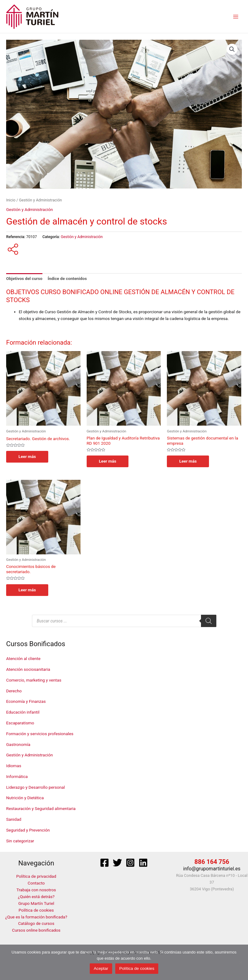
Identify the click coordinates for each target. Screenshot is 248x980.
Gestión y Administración (30, 755)
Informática (17, 776)
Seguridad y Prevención (28, 830)
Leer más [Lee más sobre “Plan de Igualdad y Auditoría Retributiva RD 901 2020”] (108, 461)
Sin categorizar (20, 841)
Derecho (14, 691)
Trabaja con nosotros (36, 890)
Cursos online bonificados (36, 930)
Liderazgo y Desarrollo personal (35, 787)
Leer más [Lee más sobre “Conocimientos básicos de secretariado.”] (27, 590)
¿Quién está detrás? (36, 897)
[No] (240, 962)
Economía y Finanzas (26, 701)
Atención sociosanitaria (28, 669)
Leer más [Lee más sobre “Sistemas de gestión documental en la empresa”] (188, 461)
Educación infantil (23, 712)
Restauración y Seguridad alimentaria (41, 808)
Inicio (11, 200)
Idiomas (14, 766)
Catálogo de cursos (36, 924)
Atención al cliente (23, 658)
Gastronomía (18, 744)
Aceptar (101, 968)
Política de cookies (36, 910)
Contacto (36, 883)
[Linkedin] (143, 863)
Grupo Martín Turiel (36, 903)
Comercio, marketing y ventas (34, 680)
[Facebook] (104, 863)
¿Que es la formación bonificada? (36, 917)
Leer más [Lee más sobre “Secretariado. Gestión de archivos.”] (27, 456)
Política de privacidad (36, 876)
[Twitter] (117, 863)
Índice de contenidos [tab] (67, 278)
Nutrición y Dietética (25, 798)
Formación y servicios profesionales (40, 734)
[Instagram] (130, 863)
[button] (232, 49)
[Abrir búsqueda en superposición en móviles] (124, 621)
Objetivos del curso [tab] (24, 278)
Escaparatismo (20, 723)
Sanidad (14, 819)
